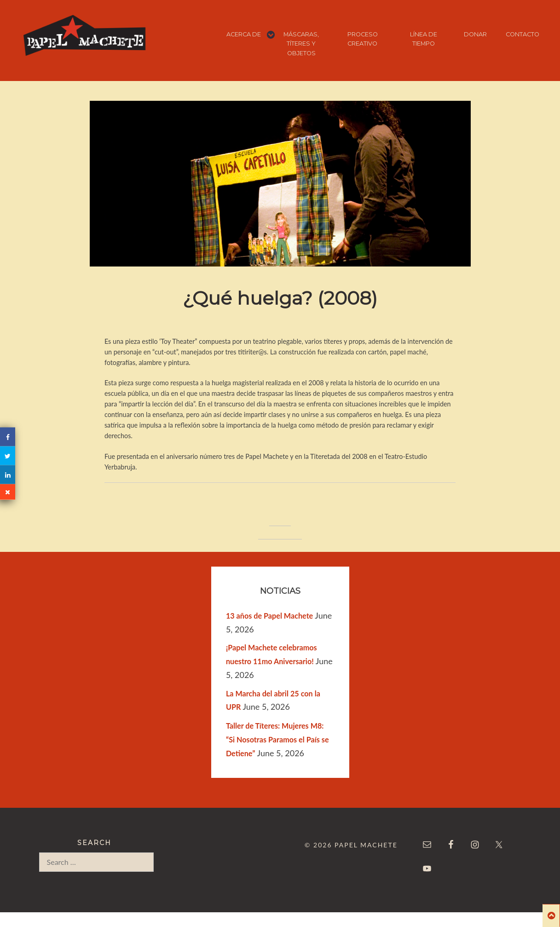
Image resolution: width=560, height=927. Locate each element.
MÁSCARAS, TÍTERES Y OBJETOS (301, 44)
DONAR (475, 34)
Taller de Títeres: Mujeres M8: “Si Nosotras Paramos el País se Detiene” (277, 739)
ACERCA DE (244, 34)
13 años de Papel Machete (269, 616)
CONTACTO (522, 34)
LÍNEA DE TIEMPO (424, 39)
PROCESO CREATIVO (363, 39)
